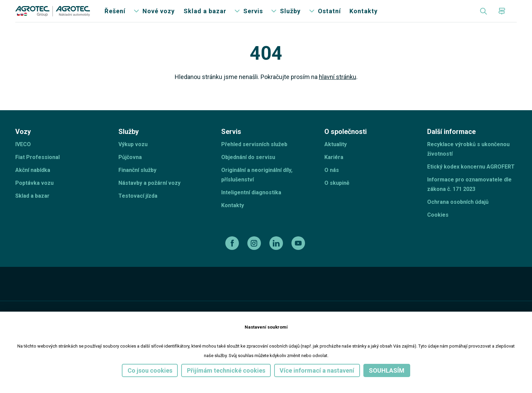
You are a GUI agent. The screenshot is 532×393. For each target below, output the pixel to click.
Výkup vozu (133, 155)
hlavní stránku (338, 88)
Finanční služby (137, 181)
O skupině (337, 194)
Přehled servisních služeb (254, 155)
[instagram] (255, 254)
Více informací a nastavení (317, 370)
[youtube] (299, 254)
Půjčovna (130, 168)
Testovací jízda (138, 207)
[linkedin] (277, 254)
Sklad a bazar (205, 17)
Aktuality (336, 155)
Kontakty (364, 17)
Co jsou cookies (150, 370)
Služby (290, 17)
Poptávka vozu (34, 194)
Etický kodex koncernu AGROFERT (471, 178)
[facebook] (233, 254)
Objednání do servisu (248, 168)
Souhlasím (387, 370)
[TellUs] (493, 299)
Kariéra (334, 168)
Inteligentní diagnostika (251, 204)
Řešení (115, 17)
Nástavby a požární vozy (149, 194)
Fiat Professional (37, 168)
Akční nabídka (33, 181)
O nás (332, 181)
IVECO (23, 155)
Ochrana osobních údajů (458, 213)
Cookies (438, 226)
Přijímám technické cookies (226, 370)
